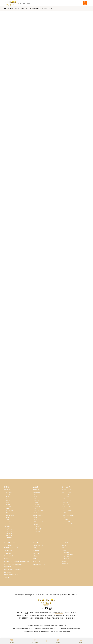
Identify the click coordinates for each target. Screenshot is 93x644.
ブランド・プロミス (38, 546)
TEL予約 (58, 642)
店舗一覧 (81, 642)
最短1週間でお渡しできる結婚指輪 (12, 570)
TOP (5, 9)
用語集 (34, 560)
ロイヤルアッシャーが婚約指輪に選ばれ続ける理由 (16, 562)
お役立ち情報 (36, 554)
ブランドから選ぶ (8, 546)
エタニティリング (8, 552)
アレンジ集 (6, 578)
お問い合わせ (65, 549)
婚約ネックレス (7, 573)
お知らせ (35, 549)
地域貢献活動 (65, 565)
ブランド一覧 (35, 642)
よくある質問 (36, 552)
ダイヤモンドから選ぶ (9, 557)
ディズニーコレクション (10, 554)
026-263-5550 (59, 614)
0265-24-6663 (59, 619)
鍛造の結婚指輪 (7, 568)
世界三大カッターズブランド (11, 549)
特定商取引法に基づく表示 (39, 565)
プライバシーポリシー (38, 562)
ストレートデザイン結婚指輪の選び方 (13, 565)
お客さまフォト (13, 9)
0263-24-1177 (60, 616)
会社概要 (64, 562)
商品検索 (12, 642)
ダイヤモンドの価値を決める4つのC (12, 576)
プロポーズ (6, 560)
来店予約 (64, 546)
